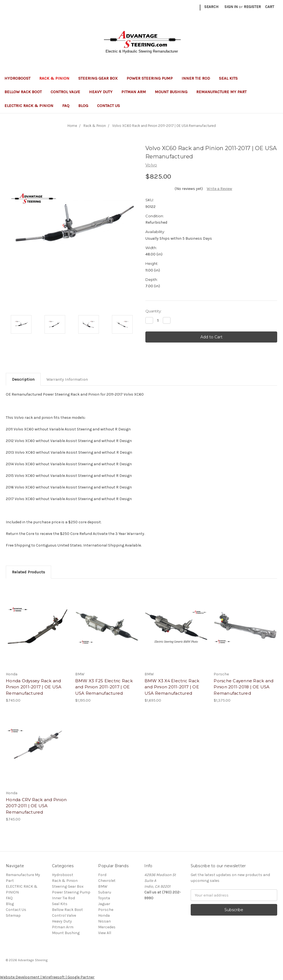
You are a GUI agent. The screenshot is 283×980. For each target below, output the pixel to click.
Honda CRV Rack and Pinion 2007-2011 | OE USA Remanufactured (36, 806)
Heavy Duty (101, 92)
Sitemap (13, 915)
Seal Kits (231, 78)
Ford (102, 875)
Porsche (106, 910)
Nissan (104, 921)
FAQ (66, 106)
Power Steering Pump (150, 78)
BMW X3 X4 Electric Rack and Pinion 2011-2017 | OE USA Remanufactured (172, 687)
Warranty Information (67, 379)
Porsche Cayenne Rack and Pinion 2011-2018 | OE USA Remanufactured (243, 687)
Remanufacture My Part (221, 92)
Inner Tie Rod (196, 78)
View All (105, 933)
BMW (103, 886)
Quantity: (154, 311)
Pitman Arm (134, 92)
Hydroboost (17, 78)
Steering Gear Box (98, 78)
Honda (104, 915)
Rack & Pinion (54, 78)
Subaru (105, 892)
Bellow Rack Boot (23, 92)
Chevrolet (107, 881)
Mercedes (107, 927)
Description (23, 379)
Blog (83, 106)
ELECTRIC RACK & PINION (29, 106)
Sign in (231, 7)
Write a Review (219, 189)
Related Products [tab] (28, 572)
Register (252, 7)
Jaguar (104, 904)
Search (211, 7)
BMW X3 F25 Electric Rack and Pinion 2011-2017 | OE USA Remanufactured (104, 687)
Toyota (104, 898)
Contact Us (108, 106)
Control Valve (65, 92)
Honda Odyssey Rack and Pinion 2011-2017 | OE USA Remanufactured (34, 687)
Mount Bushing (171, 92)
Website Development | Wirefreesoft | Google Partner (47, 977)
